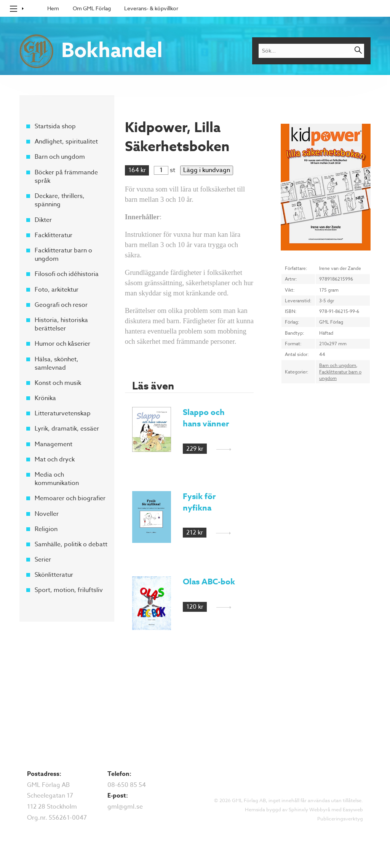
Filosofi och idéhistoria (67, 274)
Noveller (47, 514)
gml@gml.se (125, 807)
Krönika (45, 398)
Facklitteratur (54, 235)
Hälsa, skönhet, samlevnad (57, 363)
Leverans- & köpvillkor (151, 8)
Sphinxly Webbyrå (309, 809)
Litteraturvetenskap (63, 413)
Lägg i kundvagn (207, 170)
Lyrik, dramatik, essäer (67, 429)
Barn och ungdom (60, 157)
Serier (43, 560)
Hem (53, 8)
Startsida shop (55, 126)
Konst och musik (58, 383)
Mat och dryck (55, 460)
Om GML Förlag (92, 8)
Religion (46, 529)
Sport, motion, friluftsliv (69, 590)
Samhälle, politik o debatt (71, 544)
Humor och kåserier (62, 344)
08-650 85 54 (127, 785)
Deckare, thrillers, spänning (60, 200)
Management (54, 444)
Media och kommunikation (57, 479)
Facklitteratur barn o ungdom (63, 255)
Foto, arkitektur (57, 289)
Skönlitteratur (54, 575)
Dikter (43, 220)
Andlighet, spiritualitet (66, 142)
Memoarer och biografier (70, 498)
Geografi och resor (61, 305)
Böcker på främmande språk (66, 176)
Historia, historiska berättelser (61, 324)
